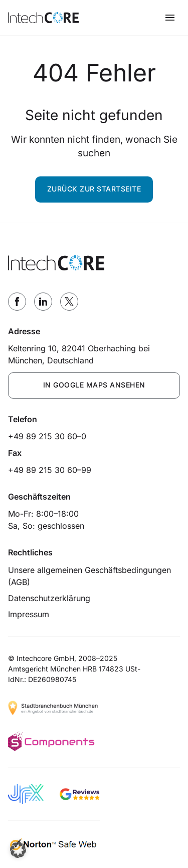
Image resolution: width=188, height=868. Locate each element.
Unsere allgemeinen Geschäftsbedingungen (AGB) (89, 576)
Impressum (29, 614)
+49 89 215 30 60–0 (47, 436)
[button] (18, 850)
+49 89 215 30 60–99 (50, 470)
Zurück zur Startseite (94, 189)
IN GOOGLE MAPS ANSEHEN (94, 385)
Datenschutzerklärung (49, 598)
